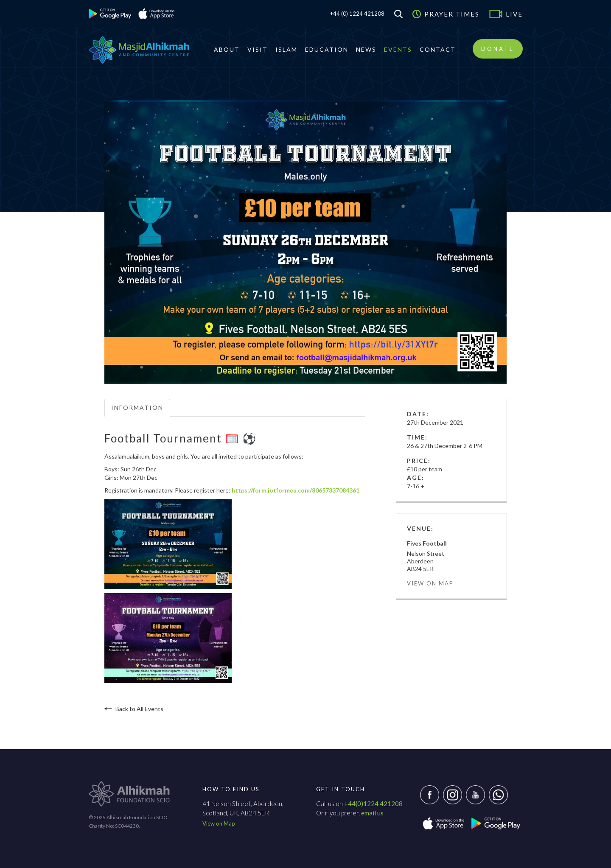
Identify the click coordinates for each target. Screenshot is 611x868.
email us (372, 813)
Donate (498, 49)
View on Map (430, 583)
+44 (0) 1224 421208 (357, 14)
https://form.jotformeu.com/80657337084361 (296, 490)
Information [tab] (137, 407)
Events (398, 49)
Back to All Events (134, 709)
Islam (286, 49)
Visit (258, 49)
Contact (438, 49)
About (227, 49)
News (366, 49)
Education (327, 49)
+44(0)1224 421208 (373, 804)
